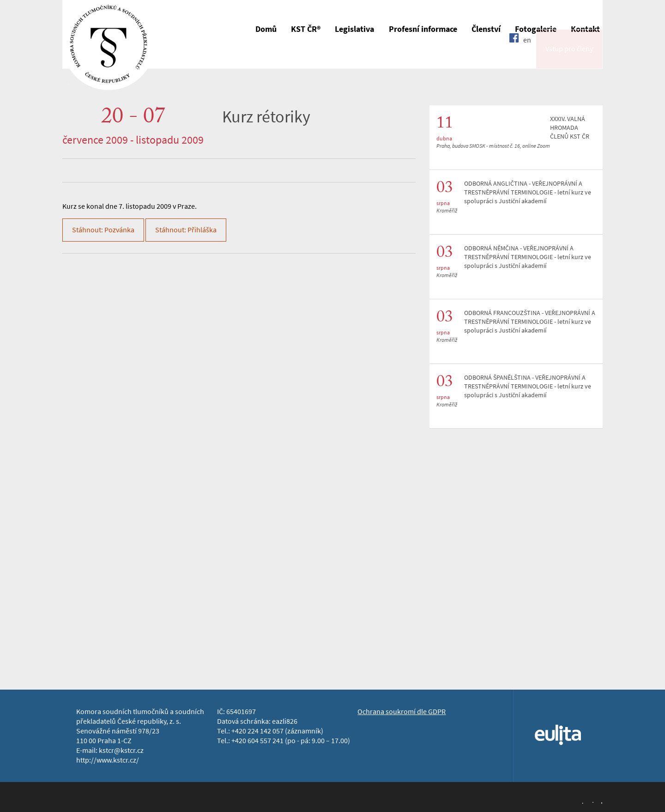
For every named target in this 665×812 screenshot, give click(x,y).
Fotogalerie (536, 29)
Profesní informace (423, 29)
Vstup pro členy (569, 57)
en (527, 57)
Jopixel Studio (591, 802)
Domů (266, 29)
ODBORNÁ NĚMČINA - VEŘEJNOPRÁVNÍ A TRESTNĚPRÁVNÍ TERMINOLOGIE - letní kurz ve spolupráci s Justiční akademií (528, 257)
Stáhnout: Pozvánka (103, 230)
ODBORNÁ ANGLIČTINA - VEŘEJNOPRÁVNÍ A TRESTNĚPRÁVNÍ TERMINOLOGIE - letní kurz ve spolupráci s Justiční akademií (528, 192)
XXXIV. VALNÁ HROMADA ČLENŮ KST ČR (570, 128)
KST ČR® (306, 29)
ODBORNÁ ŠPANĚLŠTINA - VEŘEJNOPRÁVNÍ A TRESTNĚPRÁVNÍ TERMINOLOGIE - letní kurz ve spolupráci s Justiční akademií (528, 386)
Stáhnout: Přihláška (186, 230)
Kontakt (585, 29)
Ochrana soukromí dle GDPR (402, 712)
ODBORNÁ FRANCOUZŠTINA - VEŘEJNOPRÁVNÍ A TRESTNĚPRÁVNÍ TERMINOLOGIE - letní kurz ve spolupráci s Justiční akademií (530, 322)
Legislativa (354, 29)
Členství (486, 29)
